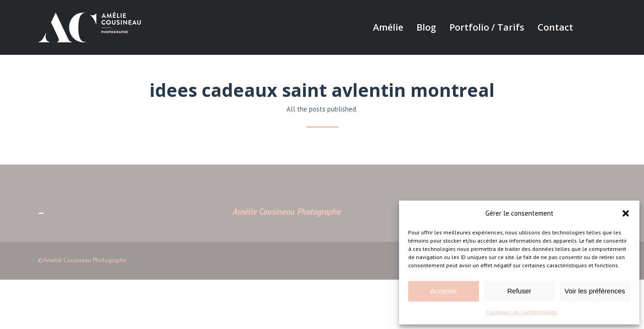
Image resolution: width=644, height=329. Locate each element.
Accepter (444, 291)
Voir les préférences (595, 291)
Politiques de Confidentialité (522, 312)
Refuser (519, 291)
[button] (626, 213)
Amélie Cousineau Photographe (287, 212)
